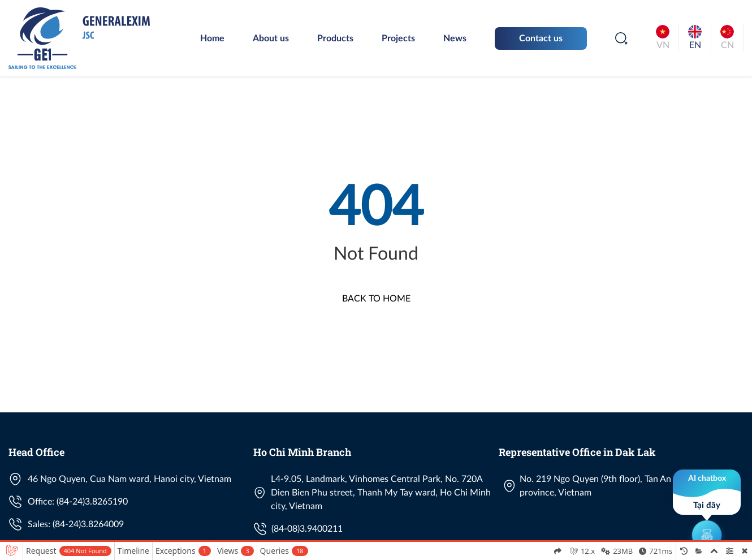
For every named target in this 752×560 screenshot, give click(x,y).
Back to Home (376, 299)
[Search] (621, 38)
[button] (707, 509)
